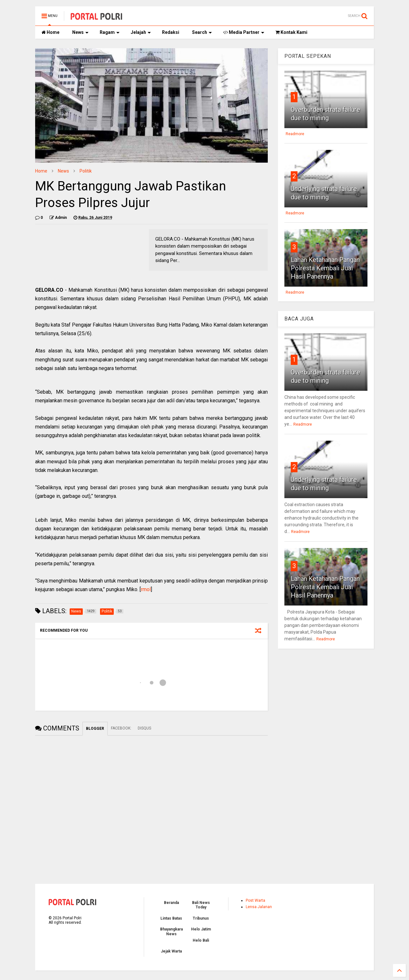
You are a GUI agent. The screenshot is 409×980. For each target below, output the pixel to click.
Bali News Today (201, 905)
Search (202, 32)
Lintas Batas (171, 918)
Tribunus (201, 918)
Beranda (171, 903)
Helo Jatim (201, 929)
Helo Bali (201, 940)
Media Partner (244, 32)
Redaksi (171, 32)
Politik (86, 171)
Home (50, 32)
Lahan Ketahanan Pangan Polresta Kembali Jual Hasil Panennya (325, 268)
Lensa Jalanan (259, 907)
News (80, 32)
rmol (146, 589)
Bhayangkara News (171, 931)
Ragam (110, 32)
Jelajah (141, 32)
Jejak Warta (171, 951)
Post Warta (255, 900)
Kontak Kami (291, 32)
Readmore (295, 134)
